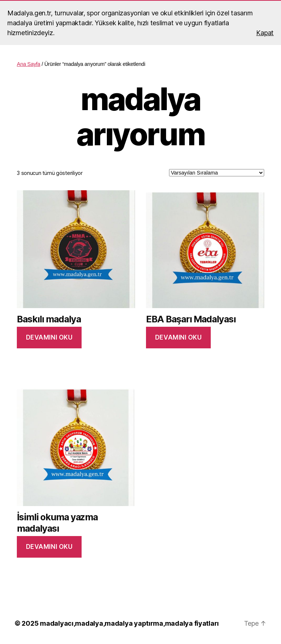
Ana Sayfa (29, 64)
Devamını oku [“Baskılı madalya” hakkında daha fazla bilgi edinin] (49, 337)
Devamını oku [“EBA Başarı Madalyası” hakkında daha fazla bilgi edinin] (179, 337)
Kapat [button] (265, 33)
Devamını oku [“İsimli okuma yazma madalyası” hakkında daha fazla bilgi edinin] (49, 547)
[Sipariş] (217, 173)
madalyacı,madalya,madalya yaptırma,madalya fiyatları (129, 623)
